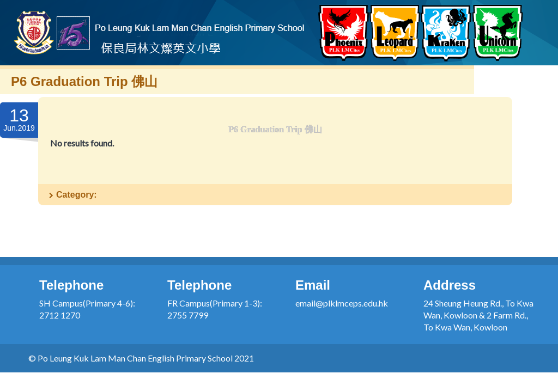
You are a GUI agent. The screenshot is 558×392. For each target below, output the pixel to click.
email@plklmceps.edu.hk (342, 303)
